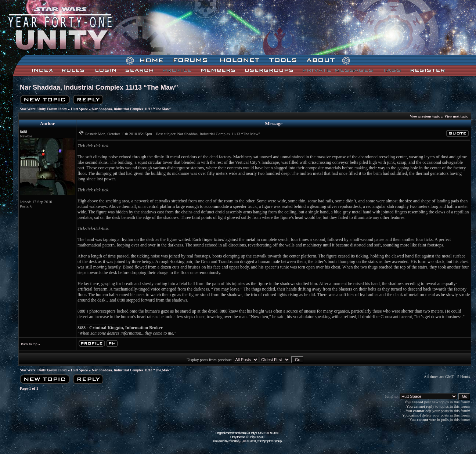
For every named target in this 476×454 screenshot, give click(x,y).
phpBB (243, 441)
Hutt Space (79, 109)
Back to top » (30, 344)
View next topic (456, 116)
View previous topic (425, 116)
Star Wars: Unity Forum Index (43, 109)
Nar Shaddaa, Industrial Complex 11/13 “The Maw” (99, 87)
